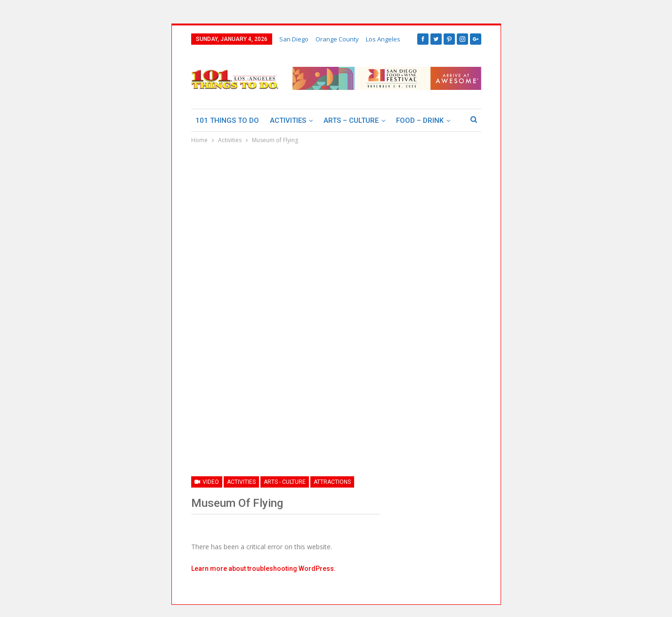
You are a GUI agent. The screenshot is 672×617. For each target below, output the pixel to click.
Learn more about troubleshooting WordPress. (263, 569)
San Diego (294, 39)
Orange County (337, 39)
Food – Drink (420, 120)
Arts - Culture (285, 482)
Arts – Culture (351, 120)
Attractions (332, 482)
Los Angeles (383, 39)
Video (207, 482)
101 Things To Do (227, 120)
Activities (288, 120)
